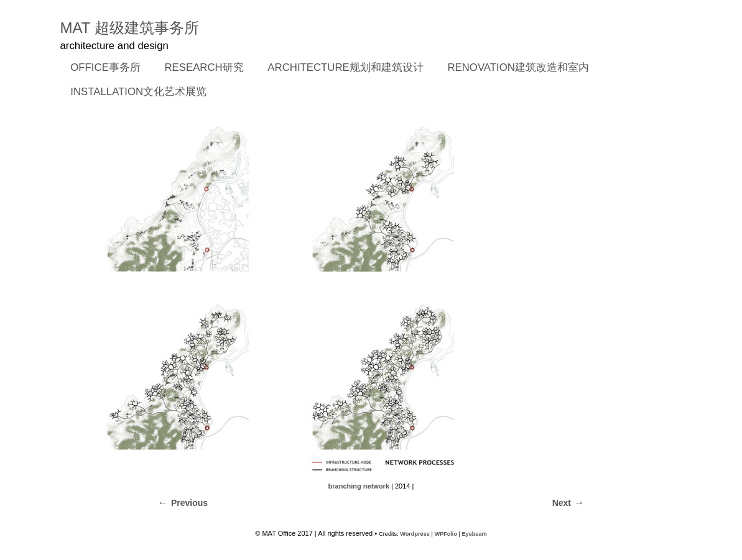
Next (562, 503)
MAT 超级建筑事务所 (130, 28)
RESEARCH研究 (200, 68)
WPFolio (446, 534)
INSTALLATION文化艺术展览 (138, 92)
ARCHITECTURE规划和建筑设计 (345, 67)
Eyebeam (474, 534)
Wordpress (415, 534)
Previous (189, 503)
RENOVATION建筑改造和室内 (518, 67)
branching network (359, 486)
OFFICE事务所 (102, 68)
